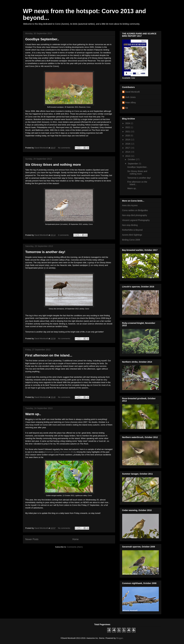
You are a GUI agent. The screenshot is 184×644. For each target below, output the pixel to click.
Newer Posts (32, 539)
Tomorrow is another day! (45, 252)
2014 (128, 152)
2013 (128, 156)
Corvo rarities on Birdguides (135, 210)
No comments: (64, 148)
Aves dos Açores (130, 205)
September (133, 164)
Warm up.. (33, 414)
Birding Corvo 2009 (131, 240)
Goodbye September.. (42, 39)
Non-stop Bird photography (135, 215)
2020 (128, 136)
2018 (128, 144)
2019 (128, 140)
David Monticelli (132, 92)
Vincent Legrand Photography (136, 220)
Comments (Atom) (75, 547)
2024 (128, 123)
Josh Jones (130, 97)
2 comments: (64, 235)
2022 (128, 127)
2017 (128, 148)
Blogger (119, 638)
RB (127, 108)
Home (76, 539)
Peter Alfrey (131, 103)
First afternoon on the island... (49, 355)
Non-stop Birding (130, 225)
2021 (128, 132)
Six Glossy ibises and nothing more (53, 165)
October (132, 159)
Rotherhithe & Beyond (132, 230)
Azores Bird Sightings (132, 235)
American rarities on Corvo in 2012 (60, 452)
